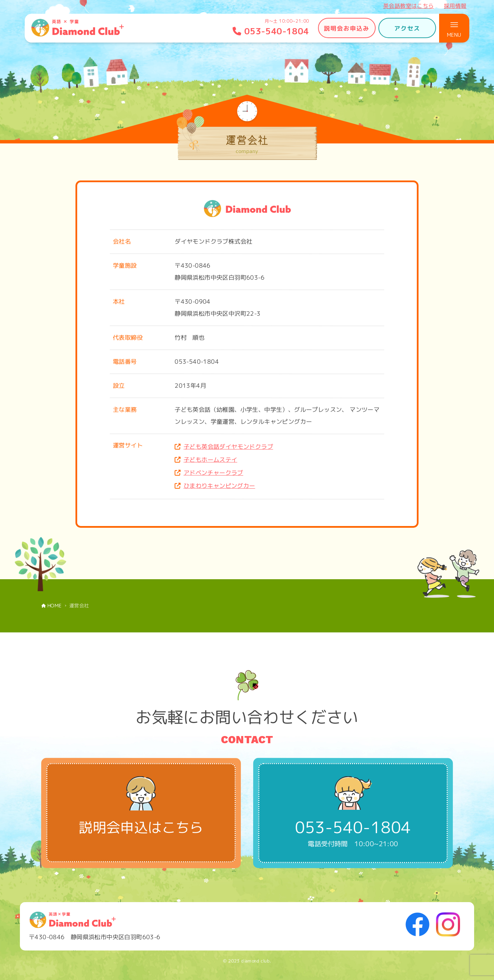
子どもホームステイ (210, 460)
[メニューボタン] (454, 28)
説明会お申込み (347, 28)
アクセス (407, 28)
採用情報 (455, 6)
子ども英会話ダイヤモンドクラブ (228, 447)
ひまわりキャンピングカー (219, 486)
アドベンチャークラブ (213, 473)
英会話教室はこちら (409, 6)
